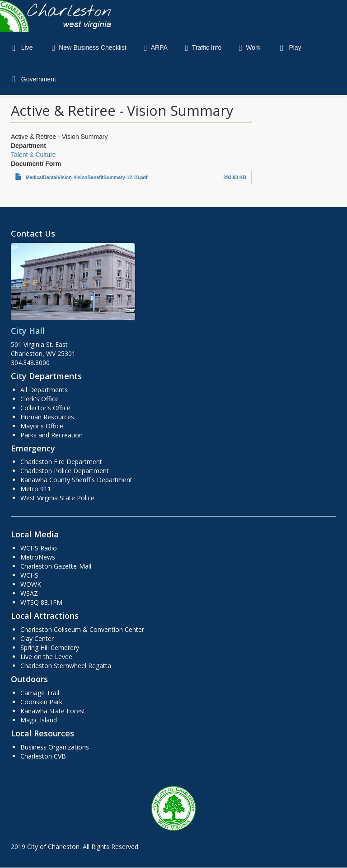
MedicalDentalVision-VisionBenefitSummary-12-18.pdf (87, 177)
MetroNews (38, 557)
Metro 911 (36, 489)
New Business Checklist (87, 47)
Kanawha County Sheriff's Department (76, 480)
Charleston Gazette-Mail (56, 566)
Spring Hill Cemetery (50, 647)
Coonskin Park (41, 702)
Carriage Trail (40, 693)
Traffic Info (201, 47)
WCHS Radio (39, 548)
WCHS (29, 575)
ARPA (154, 47)
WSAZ (29, 593)
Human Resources (47, 417)
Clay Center (37, 638)
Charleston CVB (43, 756)
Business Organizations (55, 747)
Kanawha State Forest (53, 711)
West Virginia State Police (57, 498)
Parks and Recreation (52, 435)
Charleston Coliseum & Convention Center (82, 629)
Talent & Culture (33, 155)
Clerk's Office (40, 399)
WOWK (31, 584)
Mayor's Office (42, 426)
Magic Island (39, 720)
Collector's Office (45, 408)
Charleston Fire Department (61, 462)
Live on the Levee (46, 657)
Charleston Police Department (65, 471)
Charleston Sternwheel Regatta (66, 666)
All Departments (44, 390)
